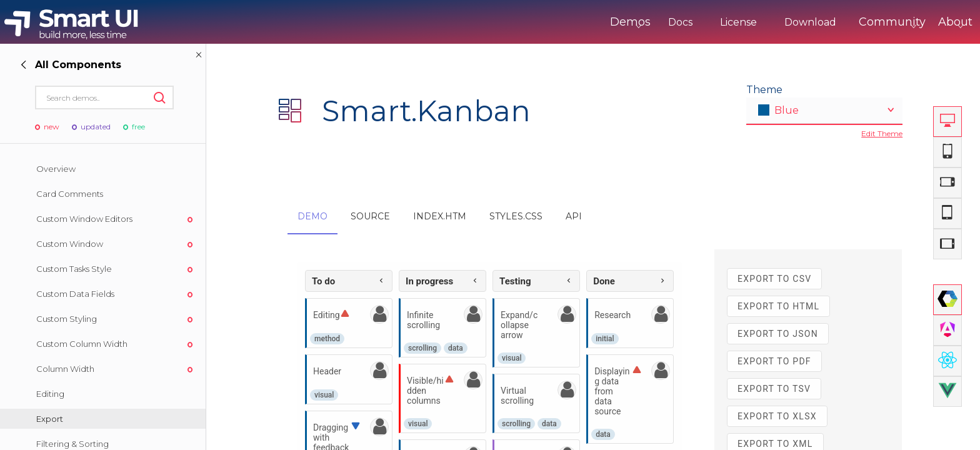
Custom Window (70, 244)
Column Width (65, 369)
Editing (50, 394)
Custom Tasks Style (74, 269)
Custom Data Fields (75, 294)
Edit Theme (882, 133)
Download (758, 22)
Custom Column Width (82, 344)
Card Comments (70, 194)
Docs (628, 22)
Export (50, 419)
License (687, 22)
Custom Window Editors (84, 219)
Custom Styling (67, 319)
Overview (56, 169)
